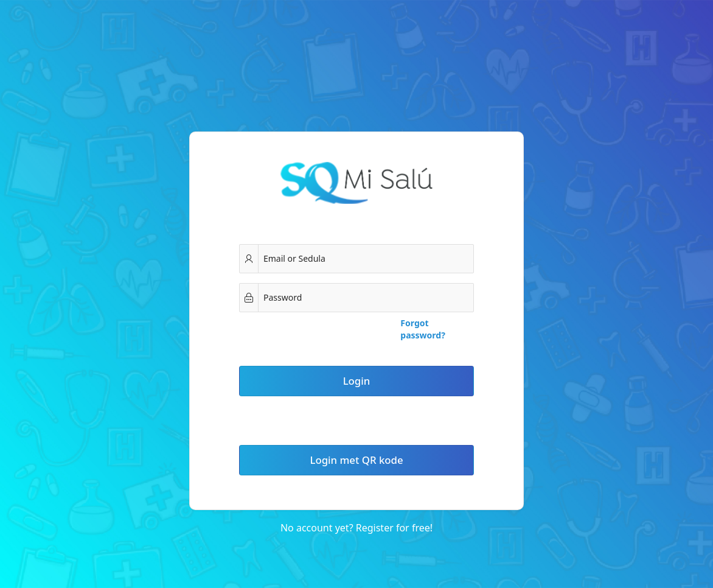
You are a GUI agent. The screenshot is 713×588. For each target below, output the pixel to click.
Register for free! (394, 528)
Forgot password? (423, 329)
